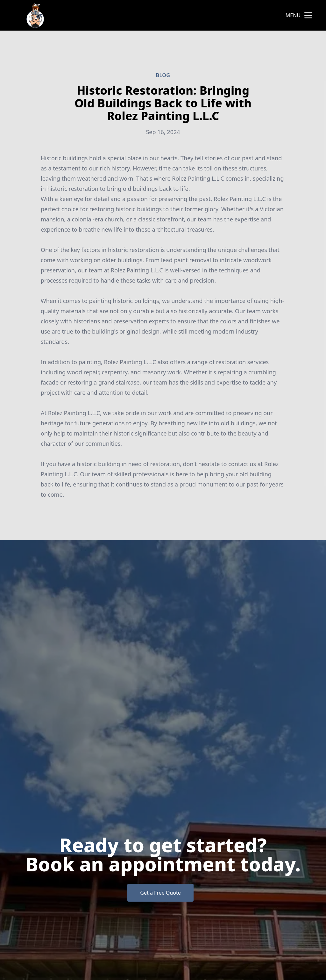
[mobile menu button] (308, 15)
